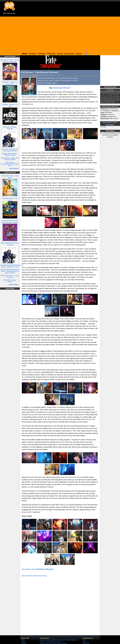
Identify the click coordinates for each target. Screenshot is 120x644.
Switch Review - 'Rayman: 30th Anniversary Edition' (10, 159)
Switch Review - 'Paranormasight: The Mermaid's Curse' (10, 164)
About (84, 640)
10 (116, 96)
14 (107, 98)
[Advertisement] (60, 34)
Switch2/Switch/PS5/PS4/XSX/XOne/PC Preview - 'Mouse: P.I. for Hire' (12, 266)
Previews (41, 54)
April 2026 (110, 90)
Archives (23, 642)
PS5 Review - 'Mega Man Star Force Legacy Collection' (10, 150)
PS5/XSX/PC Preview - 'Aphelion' (10, 281)
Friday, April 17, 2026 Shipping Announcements (51, 642)
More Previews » (14, 285)
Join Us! (85, 642)
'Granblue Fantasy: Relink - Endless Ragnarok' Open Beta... (54, 643)
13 (104, 98)
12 (102, 98)
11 (119, 96)
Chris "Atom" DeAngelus (31, 75)
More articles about (38, 569)
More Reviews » (14, 168)
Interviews (51, 54)
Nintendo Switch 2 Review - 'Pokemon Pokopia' (10, 154)
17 (116, 98)
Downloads (69, 54)
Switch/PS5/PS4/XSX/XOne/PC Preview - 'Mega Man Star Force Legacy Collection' (10, 271)
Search (79, 54)
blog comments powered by (34, 576)
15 (110, 98)
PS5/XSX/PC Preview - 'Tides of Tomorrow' (10, 276)
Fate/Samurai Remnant (110, 107)
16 (113, 98)
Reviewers (24, 643)
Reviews (32, 54)
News (23, 640)
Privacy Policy (86, 643)
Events (60, 54)
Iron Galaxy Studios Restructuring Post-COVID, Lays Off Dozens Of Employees (58, 640)
